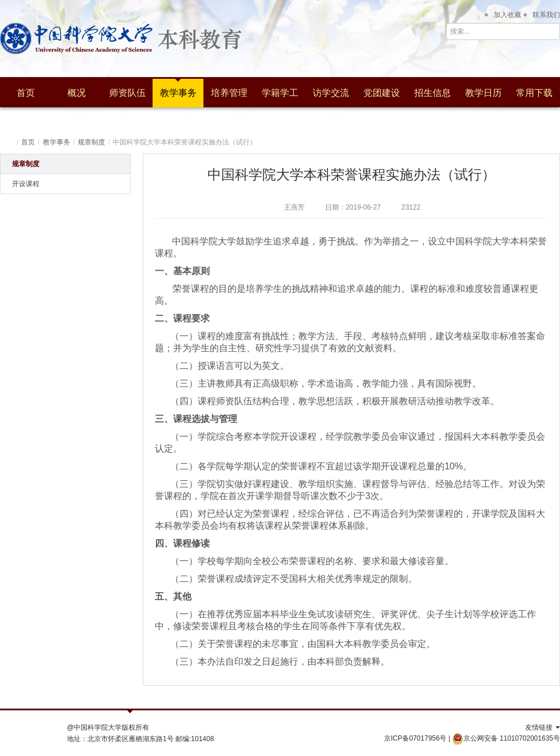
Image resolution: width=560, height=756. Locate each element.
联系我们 (546, 15)
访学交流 (331, 93)
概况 (77, 93)
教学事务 (178, 93)
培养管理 (229, 93)
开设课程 (26, 184)
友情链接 (543, 727)
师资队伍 (127, 93)
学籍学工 (280, 93)
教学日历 (483, 93)
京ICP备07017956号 (415, 738)
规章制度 (91, 142)
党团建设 (382, 93)
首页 (26, 93)
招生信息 (433, 93)
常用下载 (534, 93)
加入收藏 (507, 15)
